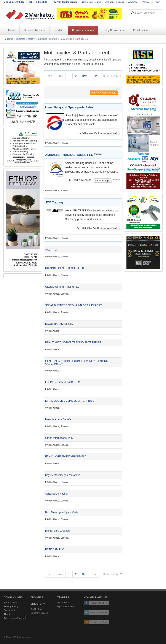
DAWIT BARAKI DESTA (59, 324)
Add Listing (36, 609)
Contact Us (9, 610)
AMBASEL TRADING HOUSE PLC (69, 155)
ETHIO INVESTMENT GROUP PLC (66, 457)
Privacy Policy (11, 606)
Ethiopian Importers (48, 39)
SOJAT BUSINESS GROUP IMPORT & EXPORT (73, 305)
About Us (8, 614)
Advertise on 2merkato (15, 618)
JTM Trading (54, 202)
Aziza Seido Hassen (57, 494)
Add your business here (104, 93)
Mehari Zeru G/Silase (57, 531)
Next (85, 76)
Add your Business (115, 2)
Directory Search (91, 2)
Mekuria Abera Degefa (58, 419)
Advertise (133, 2)
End (95, 76)
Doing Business (113, 30)
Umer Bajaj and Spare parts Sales (69, 107)
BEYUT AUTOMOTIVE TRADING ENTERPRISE (73, 343)
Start (49, 76)
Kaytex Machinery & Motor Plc (63, 475)
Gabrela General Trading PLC (62, 287)
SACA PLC (52, 250)
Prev (60, 76)
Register (146, 2)
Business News (35, 30)
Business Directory (83, 30)
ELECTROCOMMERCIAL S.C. (63, 382)
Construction (140, 30)
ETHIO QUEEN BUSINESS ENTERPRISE (70, 401)
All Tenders (63, 603)
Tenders (59, 30)
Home (12, 30)
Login (157, 2)
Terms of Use (11, 603)
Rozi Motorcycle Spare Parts (62, 512)
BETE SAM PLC (55, 549)
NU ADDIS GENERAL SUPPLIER (65, 268)
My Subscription (66, 606)
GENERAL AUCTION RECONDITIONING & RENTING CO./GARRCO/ (77, 362)
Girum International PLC (59, 438)
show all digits (111, 133)
